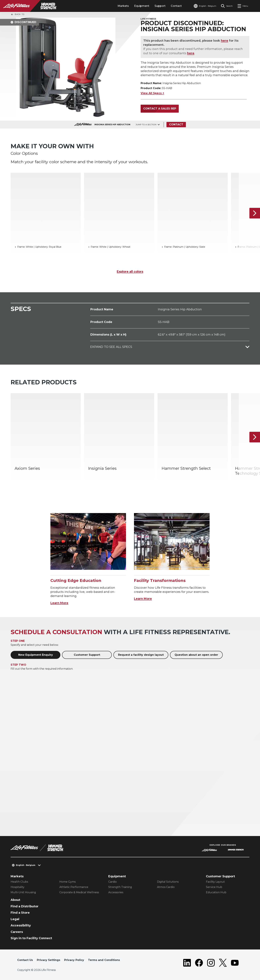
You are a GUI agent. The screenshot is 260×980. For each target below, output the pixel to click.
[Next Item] (255, 213)
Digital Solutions (168, 882)
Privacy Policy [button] (74, 960)
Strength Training (120, 887)
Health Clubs (19, 882)
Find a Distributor (25, 906)
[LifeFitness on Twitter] (223, 963)
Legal (15, 919)
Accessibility (21, 925)
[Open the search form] (227, 6)
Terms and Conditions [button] (104, 960)
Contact (176, 6)
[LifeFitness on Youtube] (235, 963)
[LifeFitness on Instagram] (211, 963)
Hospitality (17, 887)
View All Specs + (152, 93)
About (15, 900)
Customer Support (87, 655)
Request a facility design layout (141, 655)
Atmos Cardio (166, 887)
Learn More (59, 603)
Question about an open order (196, 655)
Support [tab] (160, 6)
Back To (18, 14)
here (225, 41)
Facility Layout (215, 882)
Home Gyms (67, 882)
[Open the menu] (243, 6)
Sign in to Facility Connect (31, 938)
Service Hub (214, 887)
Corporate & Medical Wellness (79, 892)
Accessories (116, 892)
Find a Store (20, 913)
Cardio (113, 882)
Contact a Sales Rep (160, 109)
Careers (17, 932)
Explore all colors (130, 272)
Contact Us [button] (25, 960)
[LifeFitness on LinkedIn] (187, 963)
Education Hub (216, 892)
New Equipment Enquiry (36, 655)
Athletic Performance (74, 887)
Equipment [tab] (142, 6)
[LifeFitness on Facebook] (199, 963)
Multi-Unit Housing (23, 892)
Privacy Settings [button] (49, 960)
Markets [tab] (123, 6)
